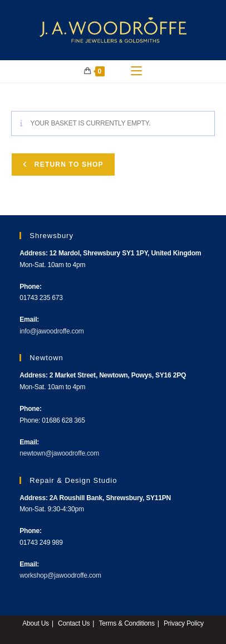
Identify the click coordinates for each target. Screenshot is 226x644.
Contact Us (74, 623)
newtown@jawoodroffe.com (59, 453)
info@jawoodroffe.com (51, 331)
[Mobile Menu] (136, 71)
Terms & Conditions (126, 623)
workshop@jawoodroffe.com (60, 575)
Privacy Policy (184, 623)
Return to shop (67, 164)
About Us (36, 623)
